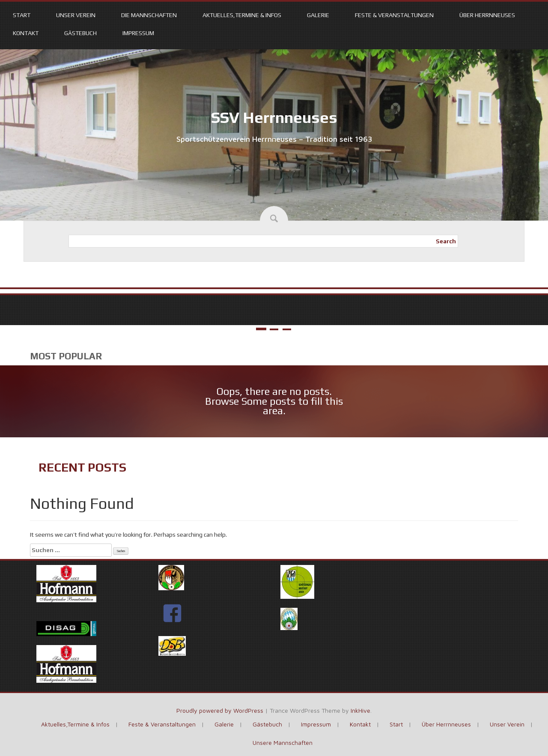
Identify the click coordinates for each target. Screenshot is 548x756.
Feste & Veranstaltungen (394, 15)
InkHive (360, 710)
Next (536, 304)
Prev (12, 304)
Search (446, 241)
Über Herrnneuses (487, 15)
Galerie (318, 15)
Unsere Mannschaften (283, 743)
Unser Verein (76, 15)
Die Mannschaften (149, 15)
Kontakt (26, 33)
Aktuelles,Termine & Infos (242, 15)
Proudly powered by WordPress (220, 710)
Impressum (138, 33)
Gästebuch (80, 33)
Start (22, 15)
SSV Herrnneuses (274, 117)
